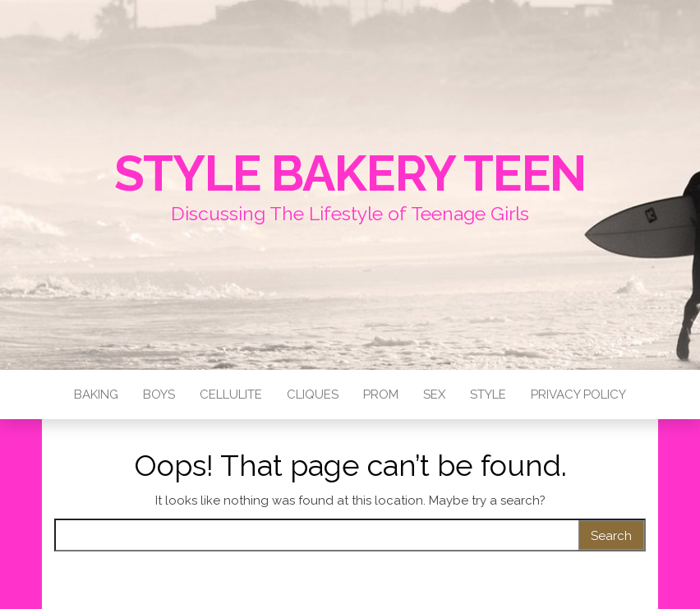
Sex (434, 394)
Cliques (313, 394)
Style (488, 394)
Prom (381, 394)
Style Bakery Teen (350, 173)
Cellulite (231, 394)
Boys (159, 394)
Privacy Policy (578, 394)
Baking (96, 394)
